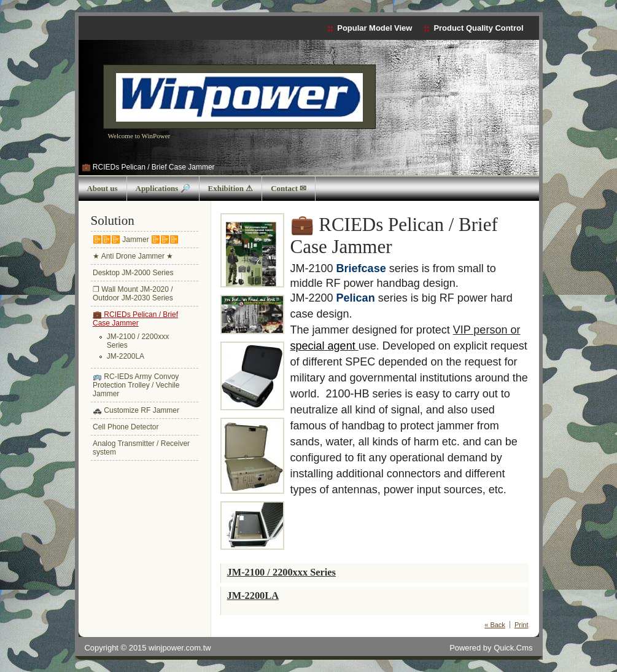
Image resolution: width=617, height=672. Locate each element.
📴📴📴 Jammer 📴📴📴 (136, 240)
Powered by (491, 648)
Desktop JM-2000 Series (133, 273)
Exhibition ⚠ (231, 188)
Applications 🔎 (163, 188)
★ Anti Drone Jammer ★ (133, 256)
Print (522, 625)
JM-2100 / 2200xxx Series (138, 341)
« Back (495, 625)
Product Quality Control (478, 28)
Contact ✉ (289, 188)
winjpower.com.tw (180, 648)
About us (103, 188)
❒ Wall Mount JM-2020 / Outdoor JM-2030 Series (133, 294)
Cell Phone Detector (126, 427)
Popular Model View (374, 28)
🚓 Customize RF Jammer (136, 410)
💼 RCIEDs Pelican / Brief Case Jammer (148, 167)
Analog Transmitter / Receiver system (141, 448)
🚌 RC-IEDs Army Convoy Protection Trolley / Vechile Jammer (136, 385)
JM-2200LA (126, 356)
